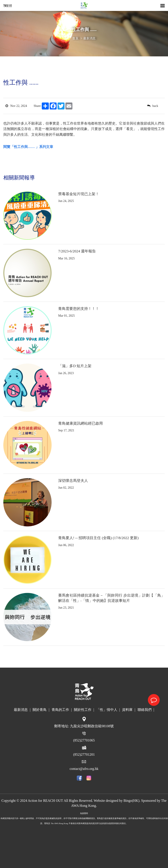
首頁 (75, 39)
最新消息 (89, 39)
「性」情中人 (108, 710)
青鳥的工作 (62, 710)
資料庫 (129, 710)
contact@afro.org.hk (84, 769)
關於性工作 (84, 710)
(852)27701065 (84, 740)
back (153, 106)
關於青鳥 (41, 710)
